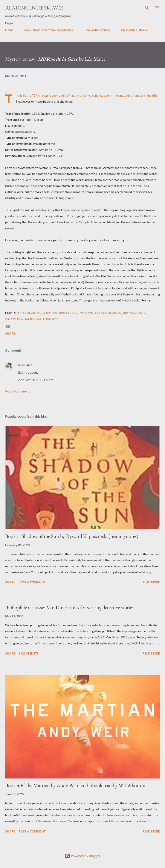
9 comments (29, 653)
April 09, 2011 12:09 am (36, 380)
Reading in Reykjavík (34, 8)
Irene (22, 365)
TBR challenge (134, 313)
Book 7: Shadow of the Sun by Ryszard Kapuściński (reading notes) (72, 536)
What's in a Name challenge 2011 (32, 319)
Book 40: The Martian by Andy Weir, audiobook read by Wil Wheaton (75, 785)
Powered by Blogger (83, 856)
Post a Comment (18, 391)
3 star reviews (29, 313)
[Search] (147, 8)
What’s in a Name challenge (85, 95)
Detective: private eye (59, 313)
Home (9, 30)
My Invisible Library (134, 30)
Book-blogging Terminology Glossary (49, 30)
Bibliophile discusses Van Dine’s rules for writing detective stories (69, 607)
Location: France (93, 313)
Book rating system (97, 30)
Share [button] (10, 333)
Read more (151, 582)
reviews (115, 313)
